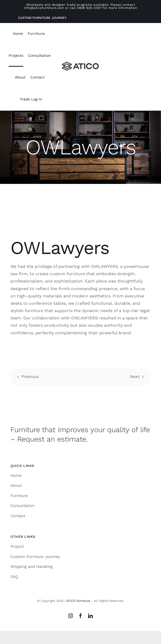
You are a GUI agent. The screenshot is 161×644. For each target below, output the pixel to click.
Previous (30, 377)
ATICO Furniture (78, 601)
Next (135, 377)
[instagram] (71, 616)
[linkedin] (90, 616)
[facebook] (80, 616)
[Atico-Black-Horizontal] (80, 64)
